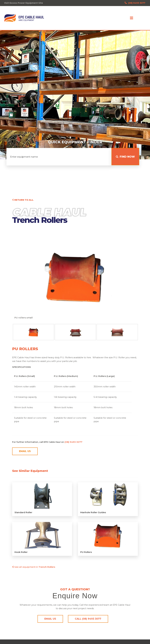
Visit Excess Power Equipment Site (24, 3)
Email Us (25, 452)
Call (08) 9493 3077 (88, 620)
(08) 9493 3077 (135, 3)
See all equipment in (34, 568)
